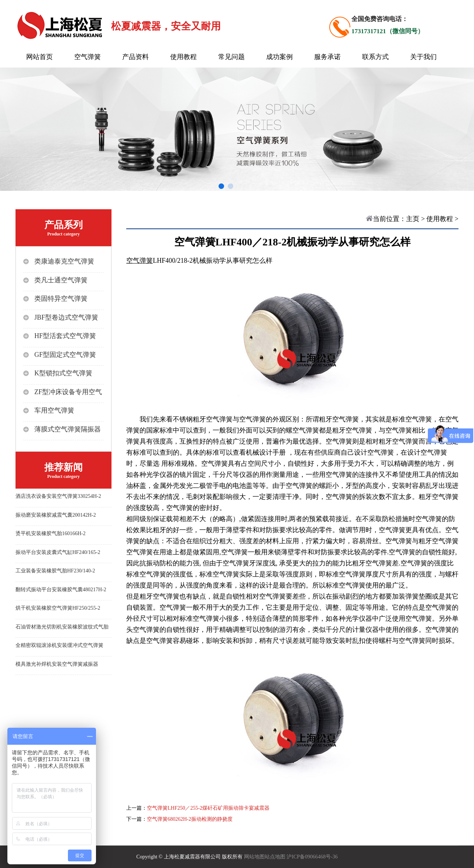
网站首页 (39, 57)
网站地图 (254, 857)
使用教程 (183, 57)
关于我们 (423, 57)
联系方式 (375, 57)
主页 (413, 219)
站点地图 (275, 857)
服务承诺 (327, 57)
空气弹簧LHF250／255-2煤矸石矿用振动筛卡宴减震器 (208, 808)
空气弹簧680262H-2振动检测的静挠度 (190, 819)
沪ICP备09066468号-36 (312, 857)
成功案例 (279, 57)
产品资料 (135, 57)
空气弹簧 (87, 57)
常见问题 (231, 57)
